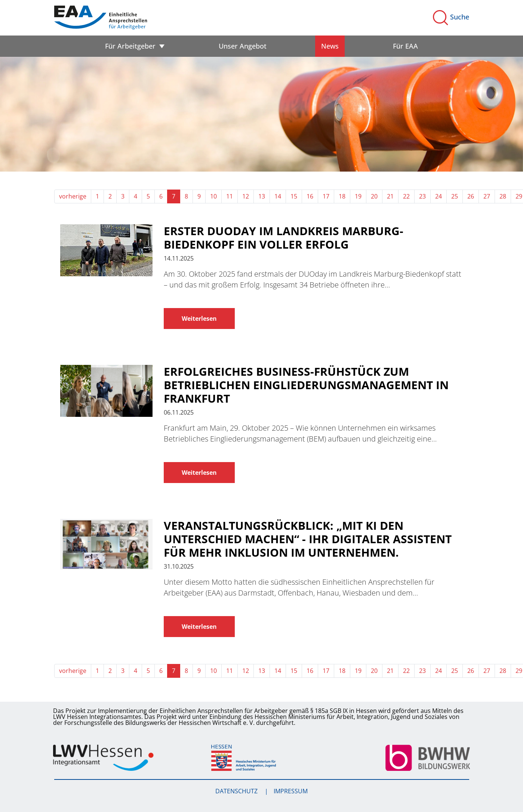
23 (422, 196)
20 (374, 196)
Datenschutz (237, 791)
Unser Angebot (243, 46)
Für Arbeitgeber (130, 46)
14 (278, 196)
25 (455, 196)
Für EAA (405, 46)
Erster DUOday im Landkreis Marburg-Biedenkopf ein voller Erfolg (284, 238)
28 (503, 196)
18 (342, 196)
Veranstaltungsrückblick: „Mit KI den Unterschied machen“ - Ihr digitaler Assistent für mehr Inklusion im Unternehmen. (308, 539)
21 (390, 196)
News (330, 46)
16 (310, 196)
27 (487, 196)
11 (230, 196)
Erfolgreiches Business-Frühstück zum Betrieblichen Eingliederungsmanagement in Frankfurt (306, 385)
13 (262, 196)
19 (358, 196)
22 (406, 196)
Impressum (291, 791)
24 (439, 196)
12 (246, 196)
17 (326, 196)
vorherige (73, 196)
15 (294, 196)
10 (213, 196)
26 (471, 196)
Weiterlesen (199, 319)
